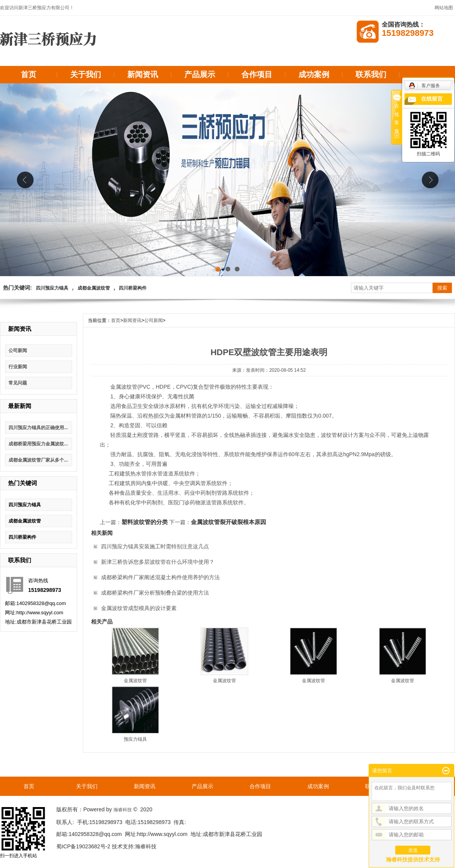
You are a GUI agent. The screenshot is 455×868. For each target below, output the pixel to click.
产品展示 (200, 74)
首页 (29, 74)
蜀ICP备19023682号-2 (83, 846)
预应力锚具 (135, 739)
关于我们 (86, 74)
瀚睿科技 (123, 810)
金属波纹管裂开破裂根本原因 (228, 522)
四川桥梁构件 (133, 288)
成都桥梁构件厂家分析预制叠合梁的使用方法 (155, 593)
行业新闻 (18, 367)
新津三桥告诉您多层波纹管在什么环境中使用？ (158, 562)
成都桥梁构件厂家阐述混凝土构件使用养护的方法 (160, 577)
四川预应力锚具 (52, 288)
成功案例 (314, 74)
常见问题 (18, 383)
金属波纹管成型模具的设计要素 (139, 608)
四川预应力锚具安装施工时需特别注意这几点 (155, 546)
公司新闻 (18, 351)
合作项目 (257, 74)
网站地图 (444, 8)
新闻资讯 (143, 74)
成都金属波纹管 (94, 288)
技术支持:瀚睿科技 (134, 846)
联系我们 (371, 74)
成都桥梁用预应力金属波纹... (38, 444)
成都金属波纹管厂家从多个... (38, 460)
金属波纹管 (135, 681)
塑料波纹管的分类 (145, 522)
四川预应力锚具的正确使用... (38, 428)
